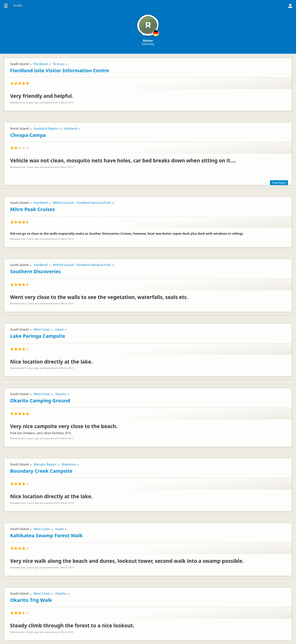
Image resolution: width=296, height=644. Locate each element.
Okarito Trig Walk (31, 600)
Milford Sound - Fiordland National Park (82, 203)
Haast (59, 329)
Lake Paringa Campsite (38, 336)
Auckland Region (46, 128)
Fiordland (41, 64)
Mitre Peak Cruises (33, 209)
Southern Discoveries (36, 271)
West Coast (42, 329)
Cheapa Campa (28, 135)
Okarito (61, 394)
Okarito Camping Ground (40, 401)
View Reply (279, 183)
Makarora (69, 464)
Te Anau (59, 64)
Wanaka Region (45, 464)
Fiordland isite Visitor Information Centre (60, 70)
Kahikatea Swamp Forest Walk (46, 535)
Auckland (70, 128)
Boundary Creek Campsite (41, 471)
